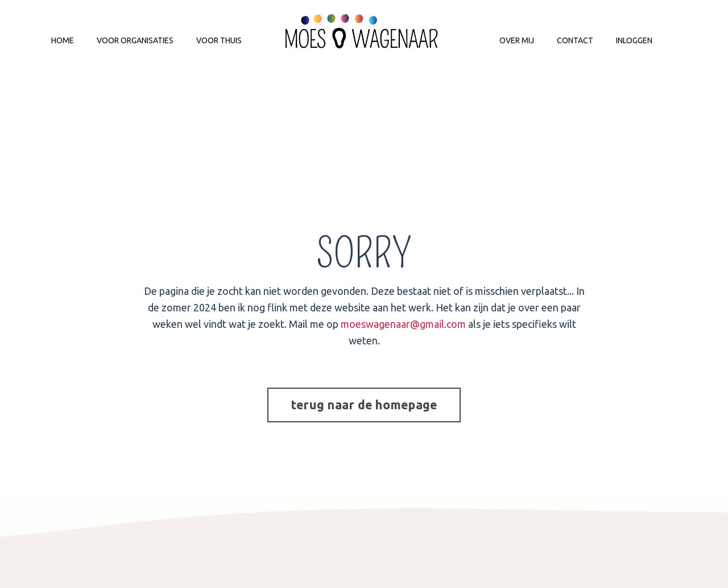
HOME (63, 40)
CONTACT (575, 40)
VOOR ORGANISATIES (135, 40)
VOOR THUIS (219, 40)
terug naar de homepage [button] (364, 405)
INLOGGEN (634, 40)
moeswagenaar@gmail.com (403, 324)
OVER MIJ (517, 40)
